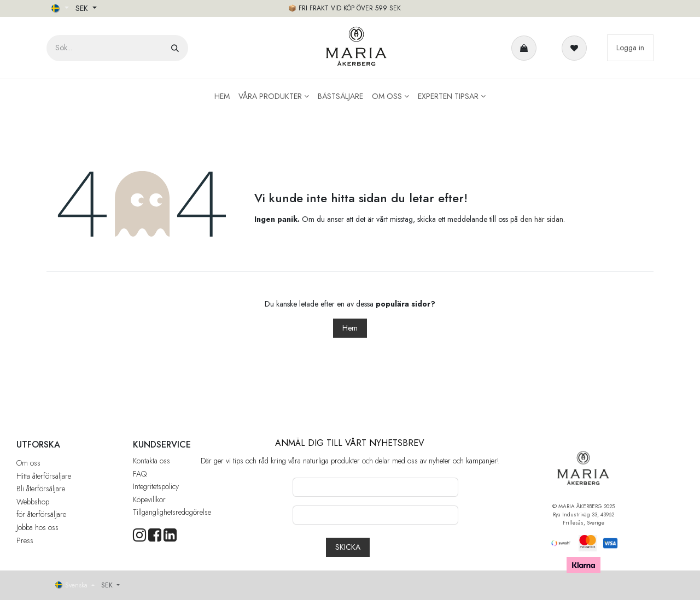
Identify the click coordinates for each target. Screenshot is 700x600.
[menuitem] (222, 96)
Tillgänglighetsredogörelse (172, 512)
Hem (350, 328)
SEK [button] (83, 8)
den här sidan (542, 219)
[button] (348, 547)
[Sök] (175, 48)
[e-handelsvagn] (526, 48)
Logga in (630, 48)
